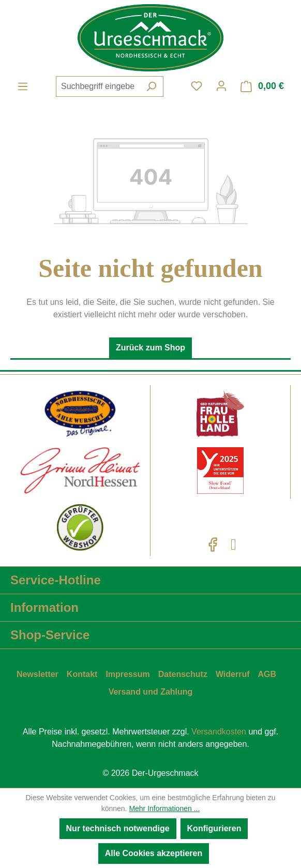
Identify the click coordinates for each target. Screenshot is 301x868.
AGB (267, 674)
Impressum (127, 674)
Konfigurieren (214, 828)
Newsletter (37, 674)
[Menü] (23, 86)
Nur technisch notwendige (118, 828)
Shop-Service (50, 635)
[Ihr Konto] (221, 86)
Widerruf (233, 674)
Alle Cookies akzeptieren (154, 853)
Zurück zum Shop (151, 348)
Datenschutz (183, 674)
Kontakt (82, 674)
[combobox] (98, 86)
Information (44, 607)
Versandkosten (219, 732)
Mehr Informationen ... (164, 808)
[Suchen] (151, 86)
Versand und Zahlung (151, 692)
